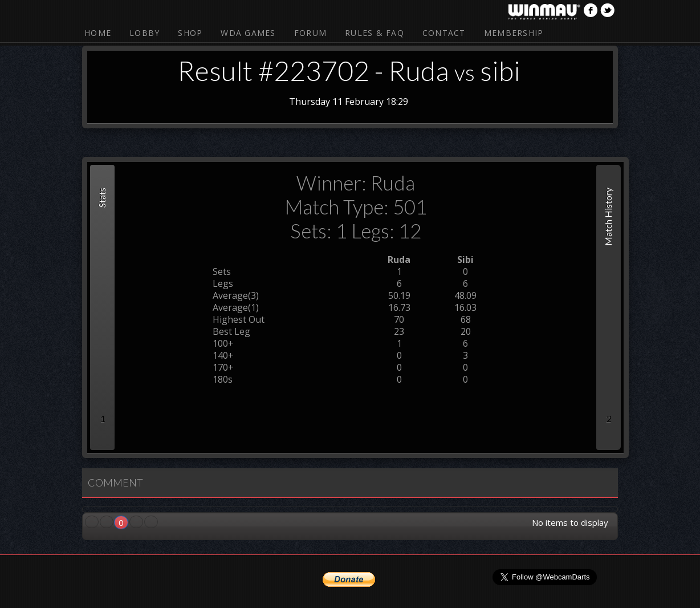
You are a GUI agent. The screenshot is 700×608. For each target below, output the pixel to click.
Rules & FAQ (375, 33)
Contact (444, 33)
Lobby (145, 33)
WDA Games (248, 33)
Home (98, 33)
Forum (310, 33)
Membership (514, 33)
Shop (190, 33)
